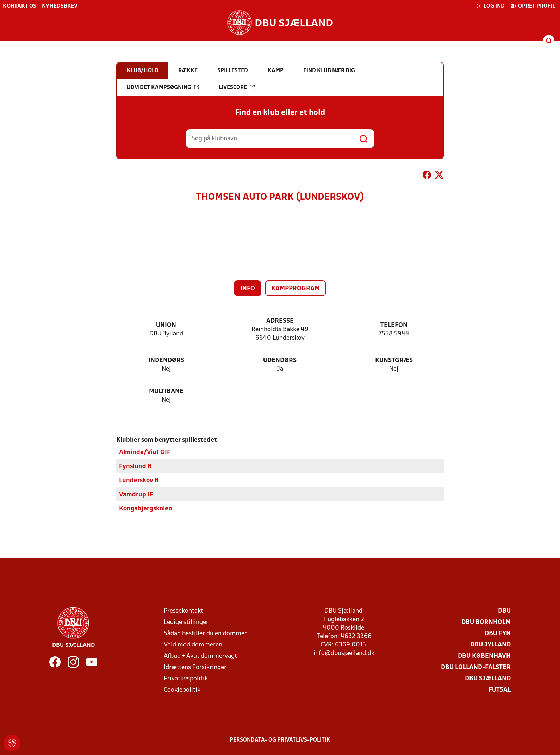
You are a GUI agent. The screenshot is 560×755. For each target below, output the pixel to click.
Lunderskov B (139, 480)
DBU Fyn (498, 633)
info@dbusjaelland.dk (344, 653)
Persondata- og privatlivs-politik (280, 740)
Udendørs (280, 361)
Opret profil (533, 6)
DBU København (484, 656)
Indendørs (166, 361)
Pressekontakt (183, 611)
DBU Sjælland (488, 678)
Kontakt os (20, 6)
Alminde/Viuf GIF (145, 452)
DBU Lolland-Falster (476, 667)
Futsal (500, 690)
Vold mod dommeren (193, 645)
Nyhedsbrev (60, 6)
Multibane (166, 392)
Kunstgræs (394, 361)
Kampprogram (295, 289)
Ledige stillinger (186, 622)
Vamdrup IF (136, 494)
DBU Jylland (490, 645)
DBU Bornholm (486, 622)
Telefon (394, 325)
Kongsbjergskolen (146, 509)
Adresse (280, 321)
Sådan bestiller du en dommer (205, 633)
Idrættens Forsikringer (195, 667)
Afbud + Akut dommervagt (200, 656)
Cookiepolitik (182, 690)
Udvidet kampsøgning (163, 87)
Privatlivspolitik (186, 678)
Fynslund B (135, 466)
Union (166, 325)
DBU (504, 611)
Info (248, 289)
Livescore (237, 87)
